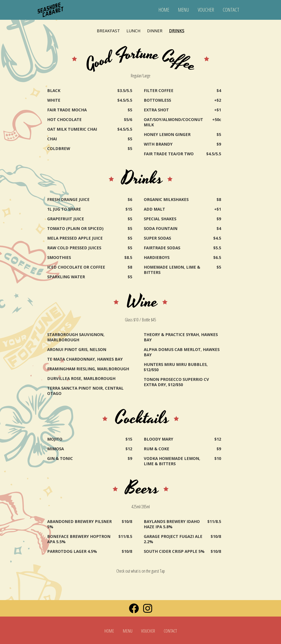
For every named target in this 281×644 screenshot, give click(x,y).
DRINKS (177, 31)
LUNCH (133, 31)
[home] (50, 8)
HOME (164, 10)
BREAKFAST (108, 31)
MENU (184, 10)
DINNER (155, 31)
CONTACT (231, 10)
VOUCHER (206, 10)
